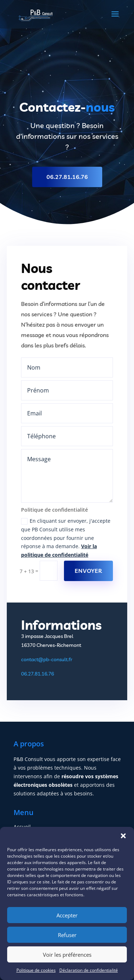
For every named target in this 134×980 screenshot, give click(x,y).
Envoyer (88, 571)
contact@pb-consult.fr (47, 659)
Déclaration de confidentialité (89, 970)
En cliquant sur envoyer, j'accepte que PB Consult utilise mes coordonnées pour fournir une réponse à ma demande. (66, 538)
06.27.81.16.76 (67, 177)
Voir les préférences (67, 955)
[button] (123, 836)
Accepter (67, 915)
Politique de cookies (36, 970)
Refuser (67, 935)
